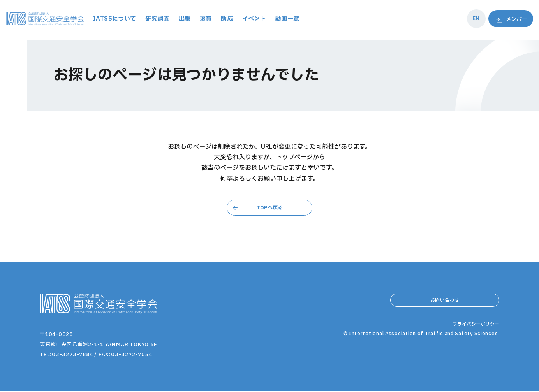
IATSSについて (157, 19)
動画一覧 (334, 19)
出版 (229, 19)
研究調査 (201, 19)
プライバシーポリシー (474, 346)
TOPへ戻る (269, 208)
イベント (300, 19)
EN (472, 18)
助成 (272, 19)
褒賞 (250, 19)
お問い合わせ (445, 304)
